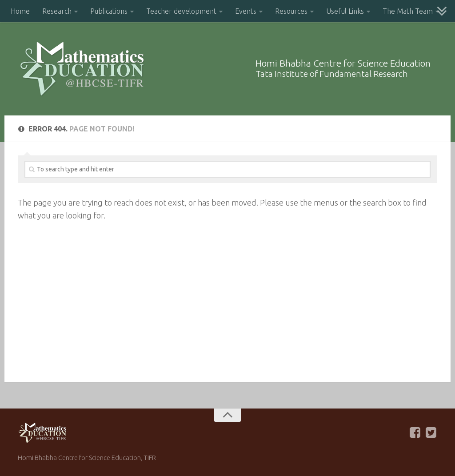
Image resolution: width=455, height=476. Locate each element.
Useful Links (345, 11)
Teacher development (181, 11)
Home (20, 11)
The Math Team (408, 11)
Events (246, 11)
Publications (109, 11)
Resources (291, 11)
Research (57, 11)
